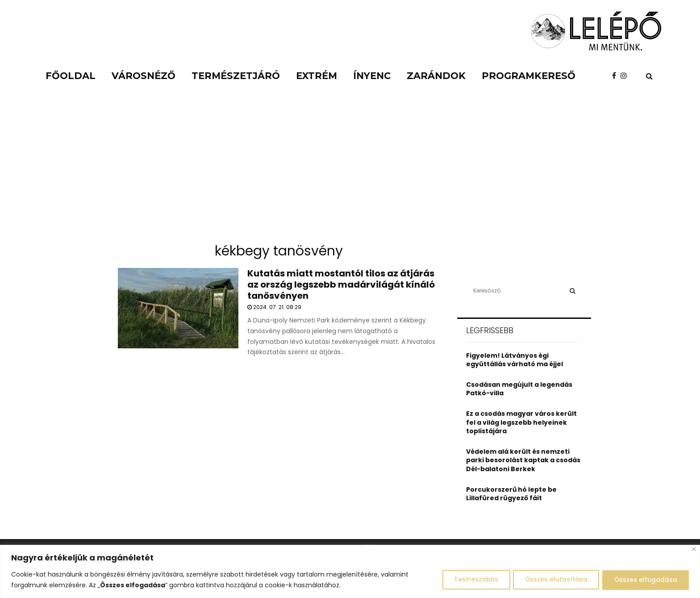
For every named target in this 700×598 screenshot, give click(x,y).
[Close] (694, 549)
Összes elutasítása (551, 580)
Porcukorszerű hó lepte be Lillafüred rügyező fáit (511, 494)
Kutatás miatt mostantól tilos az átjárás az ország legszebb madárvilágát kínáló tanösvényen (341, 284)
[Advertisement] (350, 170)
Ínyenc (372, 76)
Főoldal (71, 76)
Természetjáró (236, 76)
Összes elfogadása (644, 580)
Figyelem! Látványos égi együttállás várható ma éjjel (515, 360)
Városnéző (144, 76)
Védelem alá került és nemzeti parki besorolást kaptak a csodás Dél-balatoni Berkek (523, 460)
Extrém (317, 76)
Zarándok (436, 76)
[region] (350, 571)
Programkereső (529, 76)
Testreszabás (468, 580)
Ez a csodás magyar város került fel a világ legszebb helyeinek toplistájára (521, 422)
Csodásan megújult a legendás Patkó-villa (519, 389)
